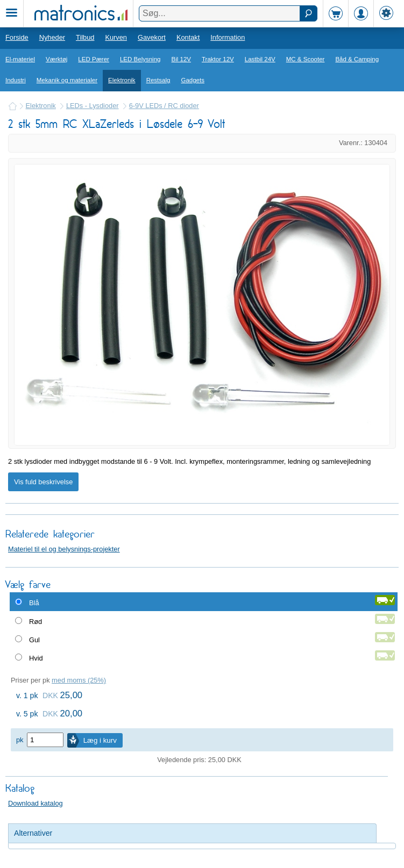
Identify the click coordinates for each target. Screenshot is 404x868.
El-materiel (20, 59)
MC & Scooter (306, 59)
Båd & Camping (357, 59)
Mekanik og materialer (67, 80)
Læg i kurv (100, 740)
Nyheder (52, 37)
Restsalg (158, 80)
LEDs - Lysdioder (93, 106)
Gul (34, 640)
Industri (16, 80)
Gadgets (193, 80)
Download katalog (36, 803)
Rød (36, 622)
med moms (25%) (79, 680)
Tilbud (85, 37)
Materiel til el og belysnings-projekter (64, 549)
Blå (34, 603)
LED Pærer (94, 59)
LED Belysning (140, 59)
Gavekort (152, 37)
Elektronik (122, 80)
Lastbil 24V (260, 59)
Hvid (36, 658)
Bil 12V (182, 59)
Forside (17, 37)
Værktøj (56, 59)
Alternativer (33, 833)
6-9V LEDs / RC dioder (164, 106)
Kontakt (188, 37)
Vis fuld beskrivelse (43, 482)
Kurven (116, 37)
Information (228, 37)
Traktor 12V (218, 59)
